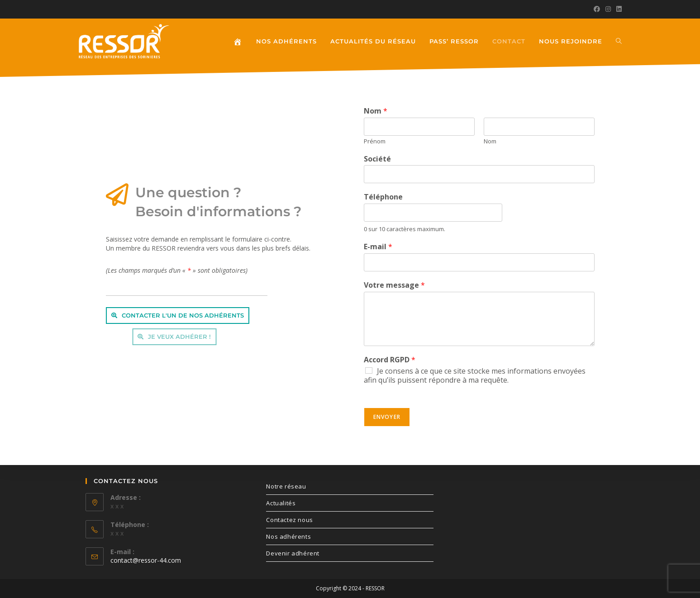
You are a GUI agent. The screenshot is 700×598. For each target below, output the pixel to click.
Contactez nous (289, 520)
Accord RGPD (390, 360)
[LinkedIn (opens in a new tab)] (618, 9)
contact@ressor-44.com (146, 560)
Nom (376, 111)
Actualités (281, 503)
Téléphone (383, 197)
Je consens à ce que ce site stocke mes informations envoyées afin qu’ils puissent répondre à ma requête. (475, 376)
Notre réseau (286, 486)
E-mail (378, 247)
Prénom (375, 141)
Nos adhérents (288, 536)
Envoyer (387, 417)
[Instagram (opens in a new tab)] (608, 9)
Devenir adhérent (293, 553)
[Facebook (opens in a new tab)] (597, 9)
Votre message (394, 285)
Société (377, 159)
